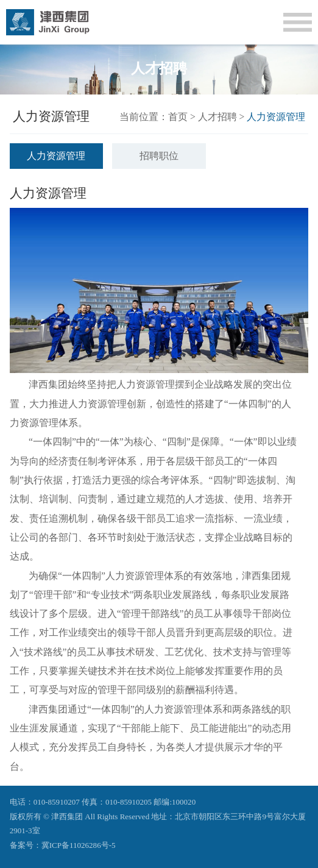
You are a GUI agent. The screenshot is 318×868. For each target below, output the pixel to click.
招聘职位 (159, 156)
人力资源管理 (56, 156)
